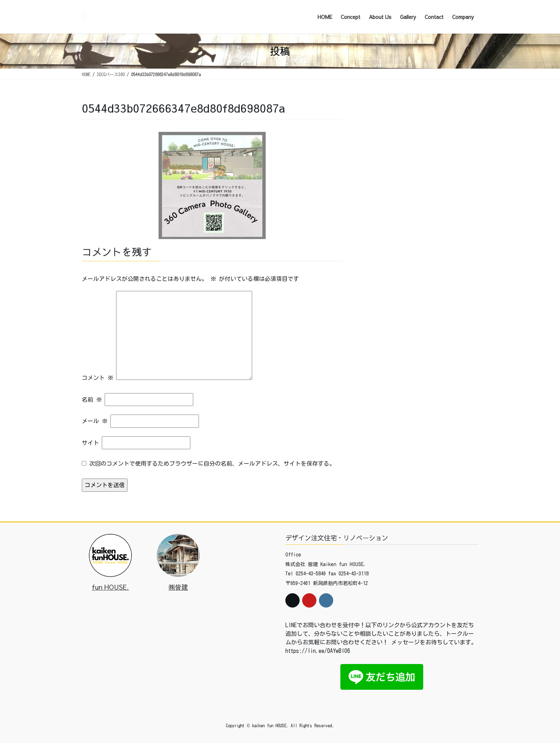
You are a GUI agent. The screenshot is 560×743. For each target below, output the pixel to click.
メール (95, 421)
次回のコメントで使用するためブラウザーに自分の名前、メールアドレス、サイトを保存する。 (212, 464)
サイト (90, 443)
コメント (97, 378)
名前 (92, 400)
